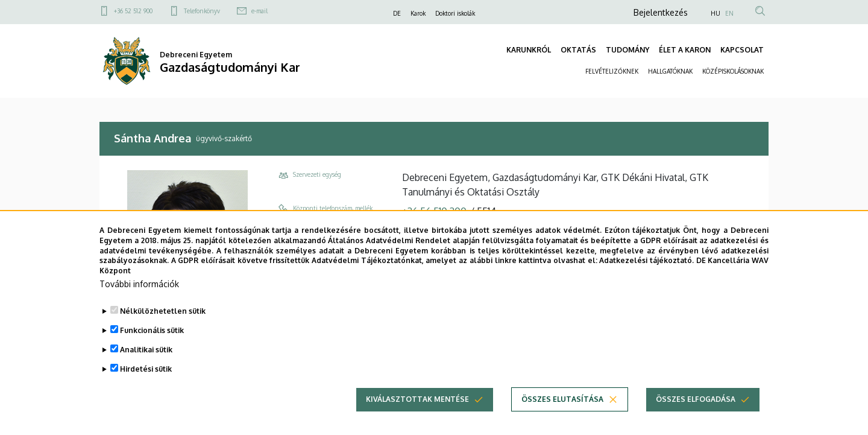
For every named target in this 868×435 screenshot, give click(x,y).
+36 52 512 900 (133, 11)
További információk (139, 284)
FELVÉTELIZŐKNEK (612, 71)
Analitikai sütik (146, 350)
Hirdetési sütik (146, 369)
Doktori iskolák (455, 13)
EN (729, 13)
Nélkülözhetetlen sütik (163, 311)
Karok (418, 13)
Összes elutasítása (562, 399)
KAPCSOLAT (742, 50)
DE (397, 13)
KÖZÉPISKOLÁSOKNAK (733, 71)
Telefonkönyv (202, 11)
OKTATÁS (578, 50)
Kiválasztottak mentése (417, 399)
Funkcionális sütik (152, 330)
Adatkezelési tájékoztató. (646, 260)
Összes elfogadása (696, 399)
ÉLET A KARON (685, 50)
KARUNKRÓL (529, 50)
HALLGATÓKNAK (670, 71)
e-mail (259, 11)
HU (715, 13)
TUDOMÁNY (627, 50)
